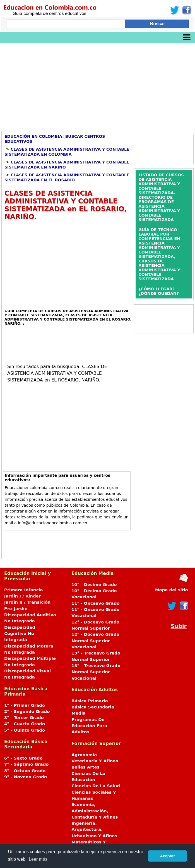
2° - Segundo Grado (27, 712)
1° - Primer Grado (25, 705)
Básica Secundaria (93, 707)
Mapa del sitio (172, 590)
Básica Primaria (90, 701)
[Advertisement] (97, 85)
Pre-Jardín (16, 609)
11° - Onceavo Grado (95, 603)
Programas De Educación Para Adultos (89, 726)
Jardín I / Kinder (22, 596)
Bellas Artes (86, 767)
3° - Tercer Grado (24, 718)
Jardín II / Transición (27, 602)
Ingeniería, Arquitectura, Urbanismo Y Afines (94, 830)
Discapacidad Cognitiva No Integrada (20, 634)
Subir (179, 626)
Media (79, 713)
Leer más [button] (38, 859)
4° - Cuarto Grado (25, 724)
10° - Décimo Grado (94, 585)
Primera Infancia (24, 590)
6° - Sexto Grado (23, 758)
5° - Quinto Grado (25, 730)
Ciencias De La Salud (96, 786)
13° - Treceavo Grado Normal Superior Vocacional (96, 672)
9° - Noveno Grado (26, 777)
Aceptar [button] (167, 856)
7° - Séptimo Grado (26, 764)
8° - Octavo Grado (25, 771)
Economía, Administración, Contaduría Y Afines (95, 811)
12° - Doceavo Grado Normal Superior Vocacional (95, 641)
